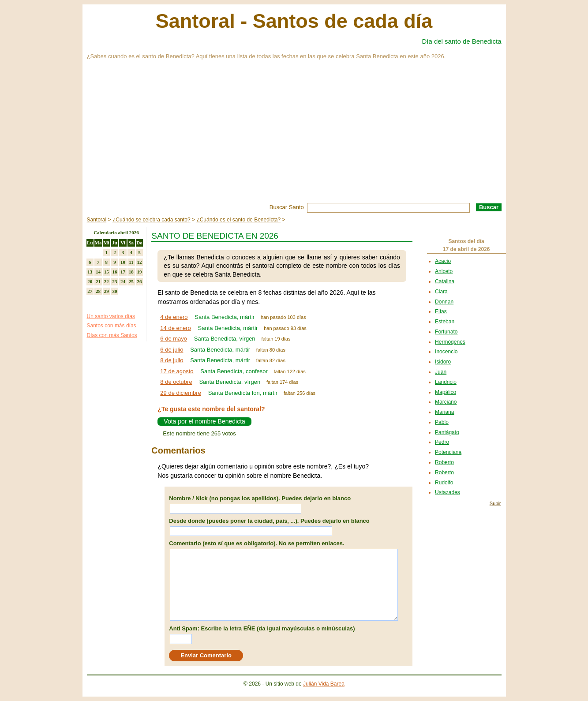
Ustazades (448, 492)
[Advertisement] (294, 137)
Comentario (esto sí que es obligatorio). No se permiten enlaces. (257, 543)
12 (139, 262)
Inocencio (446, 352)
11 (131, 262)
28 (98, 291)
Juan (441, 372)
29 (107, 291)
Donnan (444, 302)
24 (123, 281)
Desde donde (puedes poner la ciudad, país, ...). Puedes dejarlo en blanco (269, 521)
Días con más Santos (112, 335)
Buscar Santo (287, 207)
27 (90, 291)
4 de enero (174, 317)
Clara (441, 292)
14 (98, 272)
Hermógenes (450, 342)
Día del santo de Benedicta (461, 41)
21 (98, 281)
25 (131, 281)
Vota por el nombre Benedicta (204, 421)
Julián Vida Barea (324, 684)
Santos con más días (112, 326)
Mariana (444, 412)
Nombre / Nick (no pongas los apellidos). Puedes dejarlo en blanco (260, 498)
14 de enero (175, 328)
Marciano (446, 402)
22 (107, 281)
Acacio (443, 261)
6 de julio (172, 350)
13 (90, 272)
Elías (441, 311)
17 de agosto (177, 371)
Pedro (442, 442)
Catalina (445, 281)
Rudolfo (444, 483)
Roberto (444, 462)
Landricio (446, 382)
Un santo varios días (111, 316)
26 (139, 281)
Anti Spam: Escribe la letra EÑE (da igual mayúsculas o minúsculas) (262, 628)
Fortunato (446, 332)
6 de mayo (174, 339)
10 (123, 262)
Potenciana (448, 452)
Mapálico (446, 392)
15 (107, 272)
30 (114, 291)
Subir (495, 503)
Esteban (445, 322)
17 (123, 272)
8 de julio (172, 360)
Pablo (442, 422)
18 (131, 272)
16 (114, 272)
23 (114, 281)
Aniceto (444, 271)
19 (139, 272)
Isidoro (443, 362)
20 (90, 281)
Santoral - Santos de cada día (294, 21)
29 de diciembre (181, 393)
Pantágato (447, 432)
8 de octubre (176, 382)
